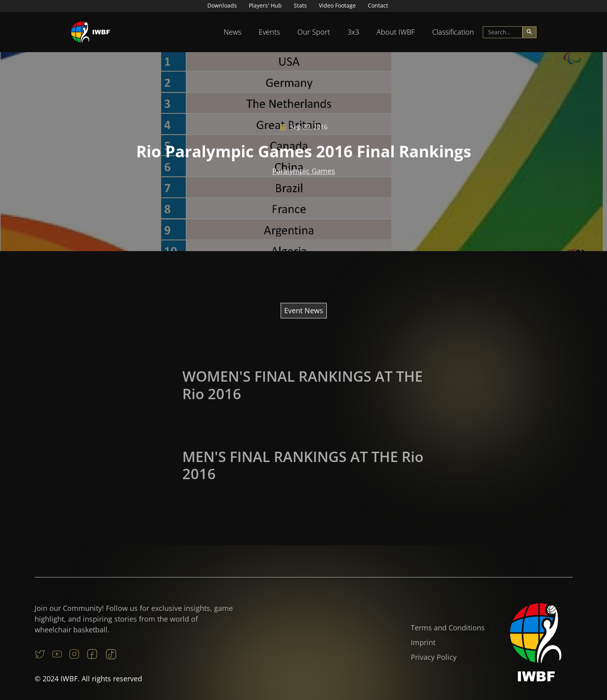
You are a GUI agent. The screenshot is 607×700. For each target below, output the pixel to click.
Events (269, 32)
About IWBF (396, 32)
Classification (453, 32)
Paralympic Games (304, 172)
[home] (91, 32)
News (232, 32)
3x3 (353, 32)
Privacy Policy (434, 657)
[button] (232, 32)
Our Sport (314, 32)
